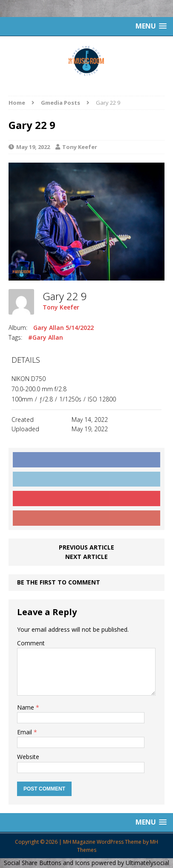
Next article (86, 557)
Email (25, 732)
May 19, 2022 (33, 147)
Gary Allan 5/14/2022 (63, 328)
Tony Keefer (80, 147)
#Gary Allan (46, 337)
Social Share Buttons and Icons (47, 863)
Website (28, 757)
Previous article (86, 547)
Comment (31, 643)
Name (26, 707)
